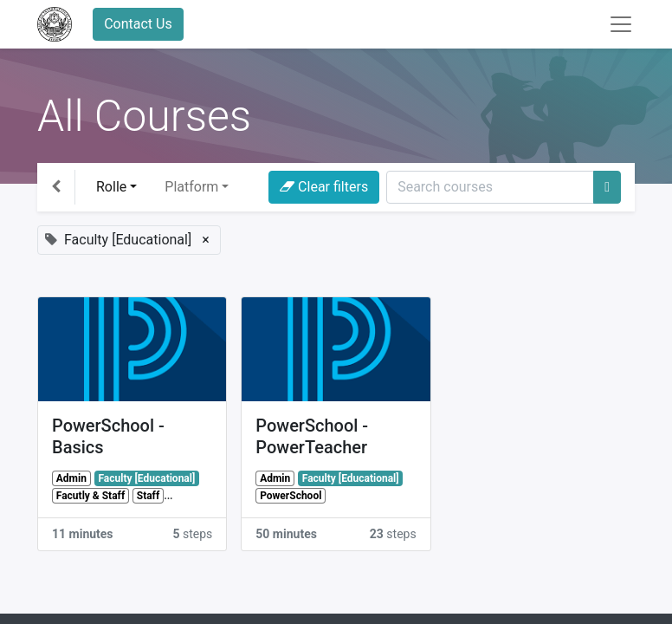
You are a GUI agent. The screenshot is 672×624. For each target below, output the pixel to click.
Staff (148, 496)
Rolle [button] (111, 187)
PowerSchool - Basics (108, 436)
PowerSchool (291, 496)
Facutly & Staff (90, 496)
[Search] (607, 187)
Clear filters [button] (324, 187)
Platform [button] (191, 187)
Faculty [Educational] (146, 478)
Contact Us (138, 24)
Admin (71, 478)
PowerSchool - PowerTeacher (312, 436)
